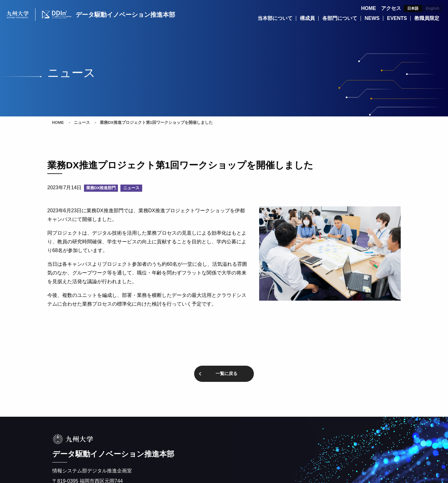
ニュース (82, 123)
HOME (369, 8)
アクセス (391, 8)
